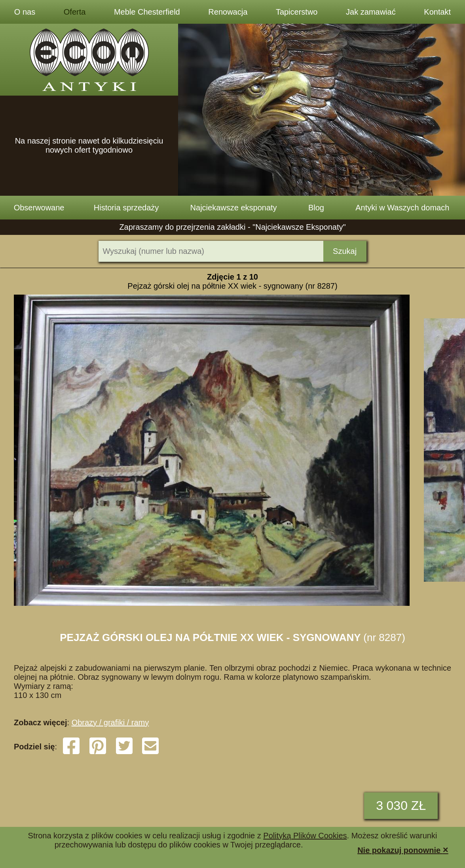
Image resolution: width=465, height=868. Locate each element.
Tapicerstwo (297, 12)
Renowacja (228, 12)
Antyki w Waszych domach (402, 208)
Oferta (75, 12)
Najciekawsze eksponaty (234, 208)
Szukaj (345, 251)
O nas (25, 12)
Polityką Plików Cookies (305, 836)
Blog (316, 208)
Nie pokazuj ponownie (403, 850)
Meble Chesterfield (147, 12)
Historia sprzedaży (126, 208)
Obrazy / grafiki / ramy (110, 722)
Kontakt (437, 12)
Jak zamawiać (371, 12)
